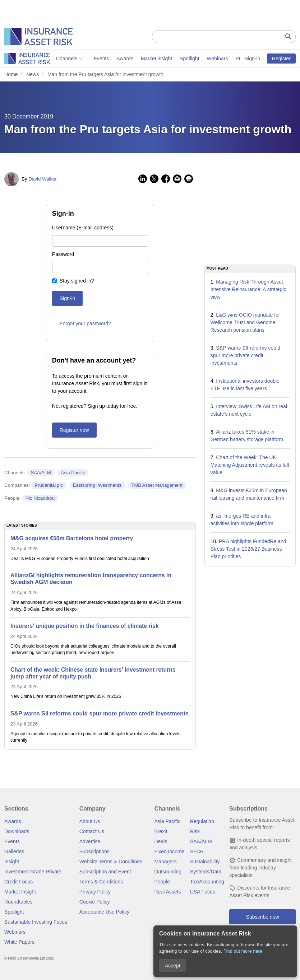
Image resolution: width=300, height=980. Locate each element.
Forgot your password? (85, 323)
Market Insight (20, 892)
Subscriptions (94, 851)
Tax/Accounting (207, 882)
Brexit (161, 831)
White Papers (19, 942)
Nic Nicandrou (40, 498)
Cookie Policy (95, 902)
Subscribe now (263, 917)
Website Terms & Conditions (111, 862)
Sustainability (205, 862)
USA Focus (203, 892)
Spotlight (138, 59)
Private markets (201, 59)
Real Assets (168, 892)
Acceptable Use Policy (104, 912)
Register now (74, 430)
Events (50, 59)
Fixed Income (170, 851)
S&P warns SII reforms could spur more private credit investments (245, 355)
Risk (195, 831)
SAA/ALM (41, 473)
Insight (12, 862)
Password (63, 254)
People (162, 882)
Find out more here (243, 951)
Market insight (105, 59)
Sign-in (253, 59)
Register (281, 59)
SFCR (197, 851)
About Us (90, 821)
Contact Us (92, 831)
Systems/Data (206, 872)
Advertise (90, 841)
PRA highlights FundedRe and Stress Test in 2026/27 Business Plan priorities (248, 549)
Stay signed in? (77, 281)
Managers (166, 862)
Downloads (17, 831)
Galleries (14, 851)
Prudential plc (49, 485)
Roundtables (19, 902)
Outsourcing (168, 872)
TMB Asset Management (157, 485)
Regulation (202, 821)
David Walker (43, 179)
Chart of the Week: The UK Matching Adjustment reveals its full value (250, 465)
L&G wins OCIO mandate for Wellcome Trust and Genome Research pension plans (245, 322)
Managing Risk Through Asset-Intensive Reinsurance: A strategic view (248, 289)
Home (11, 74)
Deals (161, 841)
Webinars (166, 59)
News (33, 74)
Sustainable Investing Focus (36, 922)
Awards (73, 59)
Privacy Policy (95, 892)
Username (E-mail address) (83, 228)
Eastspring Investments (97, 485)
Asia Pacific (73, 473)
